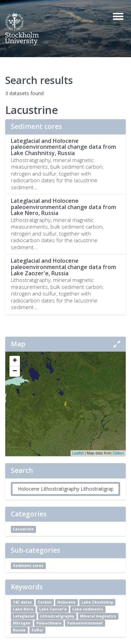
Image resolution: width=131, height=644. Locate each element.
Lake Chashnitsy (97, 602)
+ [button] (15, 361)
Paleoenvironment (85, 623)
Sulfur (37, 630)
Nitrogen (22, 623)
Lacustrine (23, 529)
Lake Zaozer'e (53, 609)
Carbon (45, 602)
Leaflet (78, 453)
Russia (19, 630)
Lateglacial (24, 616)
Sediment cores (28, 566)
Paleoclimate (49, 623)
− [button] (15, 371)
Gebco (118, 453)
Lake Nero (23, 609)
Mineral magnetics (98, 616)
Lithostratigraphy (57, 616)
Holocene (66, 602)
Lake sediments (88, 609)
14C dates (22, 602)
